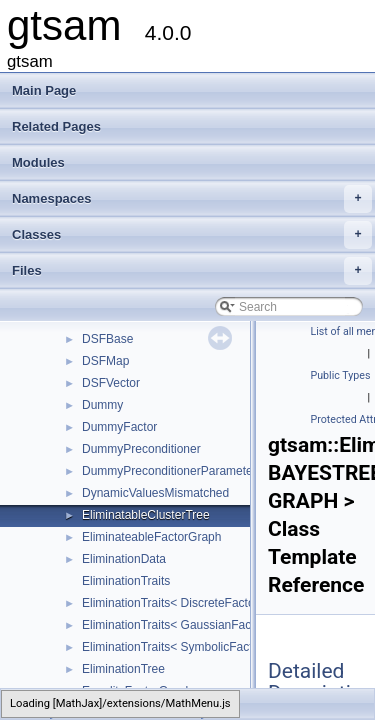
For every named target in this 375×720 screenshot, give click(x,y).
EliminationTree (123, 669)
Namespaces (192, 199)
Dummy (102, 405)
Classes (192, 235)
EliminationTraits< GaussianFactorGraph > (195, 625)
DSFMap (105, 361)
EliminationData (124, 559)
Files (192, 271)
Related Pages (56, 126)
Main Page (44, 90)
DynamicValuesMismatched (155, 493)
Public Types (341, 375)
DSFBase (107, 339)
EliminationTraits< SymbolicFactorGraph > (194, 647)
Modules (38, 162)
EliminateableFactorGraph (151, 537)
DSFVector (111, 383)
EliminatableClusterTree (146, 515)
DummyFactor (119, 427)
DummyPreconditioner (141, 449)
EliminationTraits (126, 581)
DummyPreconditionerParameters (172, 471)
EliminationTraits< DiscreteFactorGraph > (192, 603)
